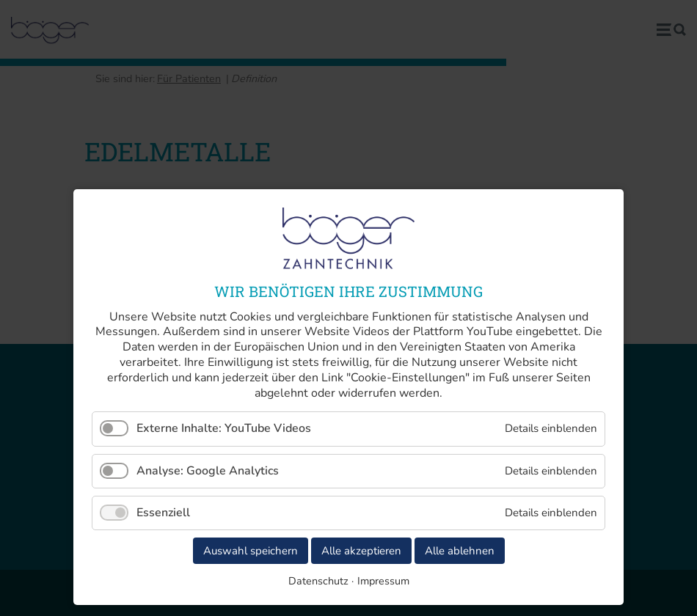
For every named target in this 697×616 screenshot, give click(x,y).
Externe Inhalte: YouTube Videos (224, 428)
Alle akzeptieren (361, 551)
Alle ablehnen (460, 551)
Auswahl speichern (251, 551)
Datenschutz (318, 581)
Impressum (383, 581)
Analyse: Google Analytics (208, 471)
